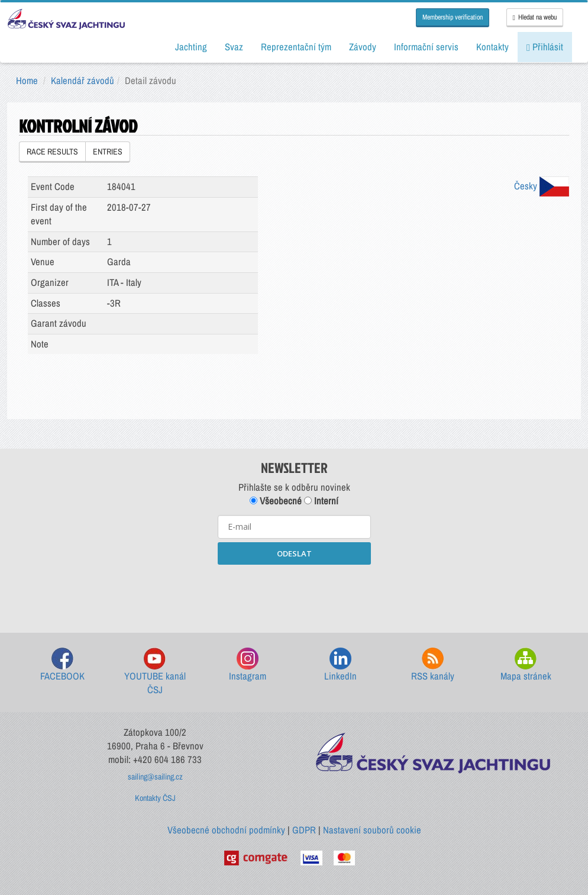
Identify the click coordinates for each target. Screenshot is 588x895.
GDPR (304, 830)
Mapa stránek (526, 665)
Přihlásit (545, 47)
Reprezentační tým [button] (296, 47)
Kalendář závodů (83, 81)
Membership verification (453, 17)
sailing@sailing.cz (155, 777)
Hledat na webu (535, 17)
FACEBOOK (62, 665)
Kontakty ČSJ (155, 798)
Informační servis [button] (426, 47)
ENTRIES (108, 152)
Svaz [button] (234, 47)
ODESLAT (294, 553)
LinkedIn (340, 665)
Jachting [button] (191, 47)
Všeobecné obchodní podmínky (226, 830)
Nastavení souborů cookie (372, 830)
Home (27, 81)
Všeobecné (276, 501)
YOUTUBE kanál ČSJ (155, 672)
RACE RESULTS (52, 152)
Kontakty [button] (492, 47)
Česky (542, 186)
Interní (321, 501)
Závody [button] (363, 47)
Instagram (248, 665)
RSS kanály (433, 665)
